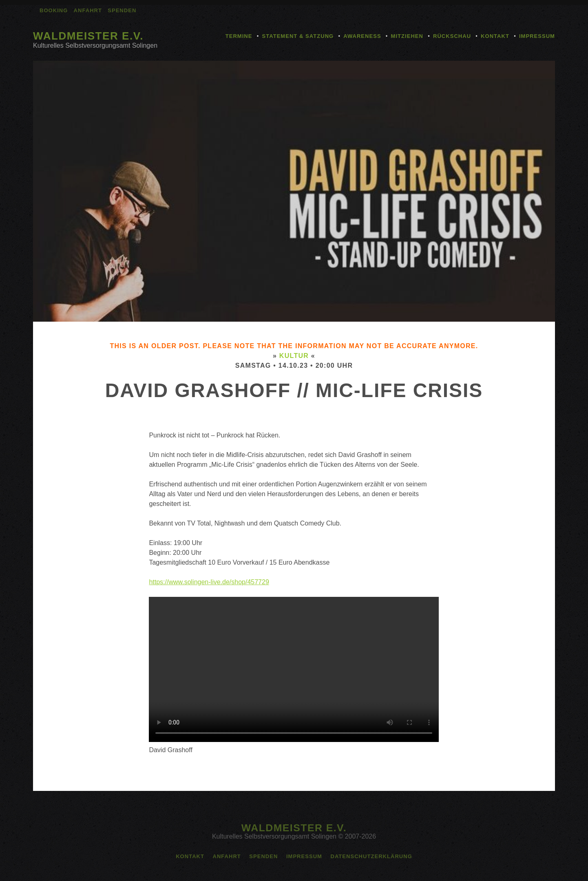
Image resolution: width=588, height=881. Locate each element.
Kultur (294, 356)
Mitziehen (407, 36)
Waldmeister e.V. (88, 36)
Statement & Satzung (298, 36)
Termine (239, 36)
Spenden (122, 10)
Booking (54, 10)
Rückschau (452, 36)
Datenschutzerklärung (371, 856)
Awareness (362, 36)
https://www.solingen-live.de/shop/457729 (209, 582)
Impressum (537, 36)
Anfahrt (88, 10)
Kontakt (495, 36)
